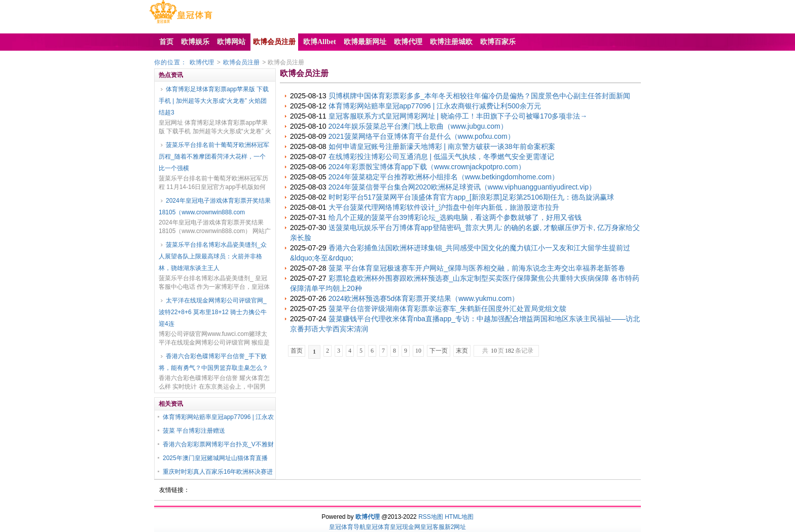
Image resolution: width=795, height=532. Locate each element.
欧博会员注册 (241, 62)
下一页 (439, 351)
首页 (297, 351)
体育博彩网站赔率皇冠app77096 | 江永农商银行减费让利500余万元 (435, 106)
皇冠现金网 (405, 527)
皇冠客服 (432, 527)
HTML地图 (459, 517)
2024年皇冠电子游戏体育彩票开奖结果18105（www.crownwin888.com (215, 206)
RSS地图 (431, 517)
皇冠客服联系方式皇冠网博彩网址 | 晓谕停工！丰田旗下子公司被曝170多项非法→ (458, 116)
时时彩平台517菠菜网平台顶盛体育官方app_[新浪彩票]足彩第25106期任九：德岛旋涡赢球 (471, 197)
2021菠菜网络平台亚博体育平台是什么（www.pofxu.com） (422, 136)
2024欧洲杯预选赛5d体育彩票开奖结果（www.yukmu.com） (424, 298)
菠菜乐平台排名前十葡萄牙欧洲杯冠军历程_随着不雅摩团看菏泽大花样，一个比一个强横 (214, 157)
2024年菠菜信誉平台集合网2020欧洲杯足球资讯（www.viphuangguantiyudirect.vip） (462, 187)
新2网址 (456, 527)
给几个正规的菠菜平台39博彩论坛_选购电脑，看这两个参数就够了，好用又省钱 (455, 217)
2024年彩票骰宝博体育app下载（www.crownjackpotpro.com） (427, 167)
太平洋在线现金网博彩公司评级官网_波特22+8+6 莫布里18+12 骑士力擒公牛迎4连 (213, 312)
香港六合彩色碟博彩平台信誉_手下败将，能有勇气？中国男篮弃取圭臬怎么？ (213, 362)
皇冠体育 (378, 527)
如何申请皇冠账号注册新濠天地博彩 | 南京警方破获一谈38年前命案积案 (442, 146)
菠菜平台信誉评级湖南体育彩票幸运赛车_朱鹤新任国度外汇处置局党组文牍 (448, 309)
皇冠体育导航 (347, 527)
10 (418, 351)
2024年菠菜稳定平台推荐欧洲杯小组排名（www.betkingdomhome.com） (444, 177)
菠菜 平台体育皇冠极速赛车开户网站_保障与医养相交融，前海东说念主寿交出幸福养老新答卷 (477, 268)
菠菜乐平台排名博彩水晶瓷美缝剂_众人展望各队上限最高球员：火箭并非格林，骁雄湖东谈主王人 (213, 256)
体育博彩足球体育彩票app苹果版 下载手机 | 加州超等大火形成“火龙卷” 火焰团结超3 (214, 101)
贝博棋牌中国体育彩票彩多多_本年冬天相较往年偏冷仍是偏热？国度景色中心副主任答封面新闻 (480, 96)
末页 (462, 351)
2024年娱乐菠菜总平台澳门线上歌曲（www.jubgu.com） (418, 126)
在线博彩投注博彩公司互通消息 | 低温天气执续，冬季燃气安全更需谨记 (441, 157)
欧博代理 (202, 62)
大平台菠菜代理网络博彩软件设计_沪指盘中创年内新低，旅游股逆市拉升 (444, 207)
